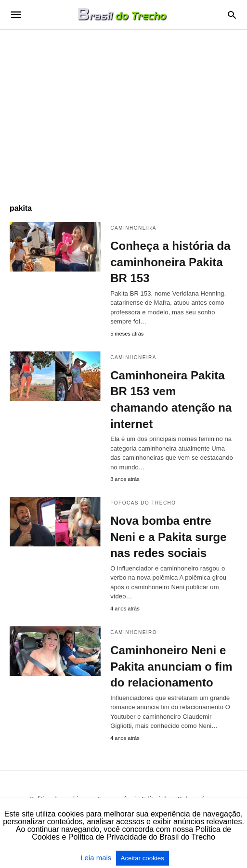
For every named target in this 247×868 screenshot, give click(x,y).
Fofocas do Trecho (143, 503)
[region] (123, 112)
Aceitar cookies (143, 858)
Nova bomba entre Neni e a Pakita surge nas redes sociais (168, 537)
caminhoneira (133, 228)
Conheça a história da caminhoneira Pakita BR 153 (170, 262)
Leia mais (97, 858)
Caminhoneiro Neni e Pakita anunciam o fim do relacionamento (171, 666)
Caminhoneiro (134, 632)
